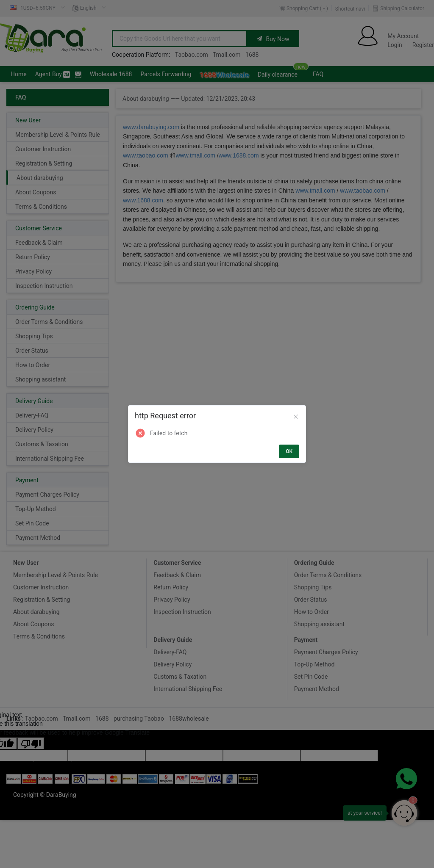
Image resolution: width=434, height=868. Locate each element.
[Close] (296, 417)
